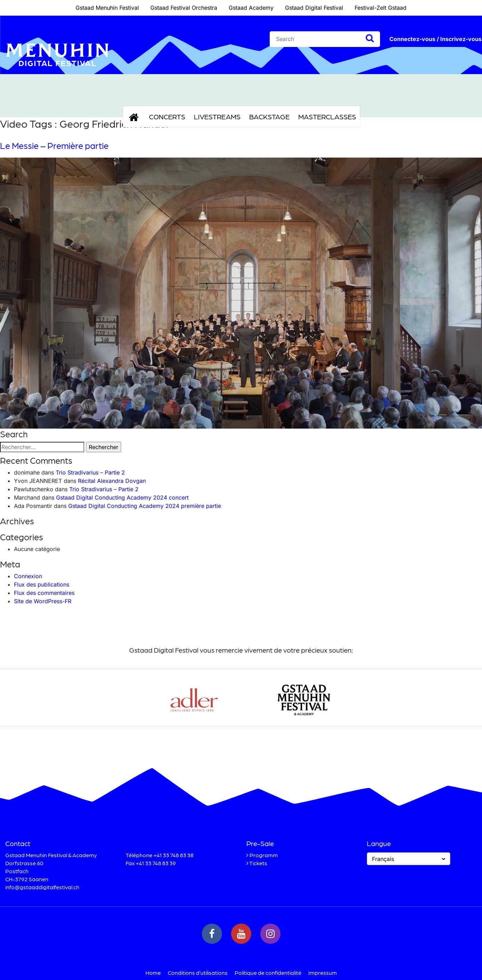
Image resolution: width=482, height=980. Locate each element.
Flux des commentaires (44, 593)
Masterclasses (327, 117)
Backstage (269, 117)
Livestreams (217, 117)
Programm (264, 855)
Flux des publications (42, 584)
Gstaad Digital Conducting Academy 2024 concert (122, 497)
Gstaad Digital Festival (314, 8)
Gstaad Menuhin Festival (107, 8)
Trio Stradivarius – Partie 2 (90, 472)
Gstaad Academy (251, 8)
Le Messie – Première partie (54, 145)
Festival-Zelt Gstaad (381, 8)
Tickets (258, 863)
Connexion (28, 576)
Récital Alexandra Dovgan (112, 481)
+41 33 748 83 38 (173, 855)
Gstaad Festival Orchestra (184, 8)
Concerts (167, 117)
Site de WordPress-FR (43, 601)
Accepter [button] (364, 966)
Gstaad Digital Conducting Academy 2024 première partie (145, 506)
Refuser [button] (418, 966)
